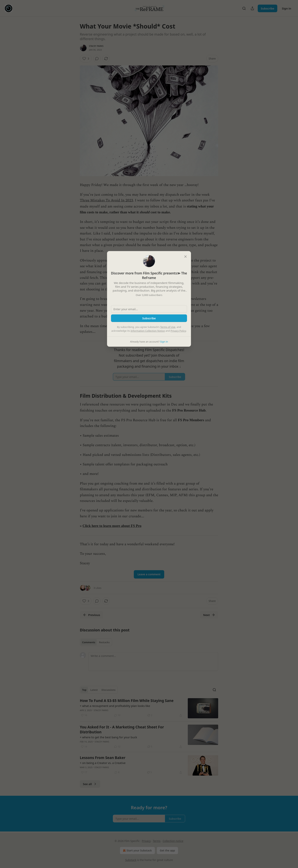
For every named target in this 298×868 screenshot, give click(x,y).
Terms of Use (168, 327)
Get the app (167, 850)
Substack (131, 860)
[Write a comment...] (153, 661)
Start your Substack (137, 851)
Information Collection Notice (148, 331)
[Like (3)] (86, 59)
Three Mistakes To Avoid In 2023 (106, 200)
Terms (157, 841)
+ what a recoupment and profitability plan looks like (115, 706)
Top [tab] (84, 690)
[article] (149, 708)
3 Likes (97, 588)
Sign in (287, 8)
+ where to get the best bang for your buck (108, 737)
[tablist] (96, 642)
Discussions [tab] (109, 690)
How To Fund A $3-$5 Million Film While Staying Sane (127, 701)
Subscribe (267, 8)
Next (209, 615)
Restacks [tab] (104, 642)
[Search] (244, 8)
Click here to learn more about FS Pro (112, 526)
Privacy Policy (178, 331)
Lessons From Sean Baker (103, 758)
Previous (92, 615)
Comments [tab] (89, 642)
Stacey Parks (96, 46)
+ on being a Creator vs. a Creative (103, 763)
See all (90, 784)
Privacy (146, 841)
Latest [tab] (94, 690)
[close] (185, 257)
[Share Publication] (252, 8)
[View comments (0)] (97, 59)
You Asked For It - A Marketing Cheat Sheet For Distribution (122, 730)
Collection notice (173, 841)
